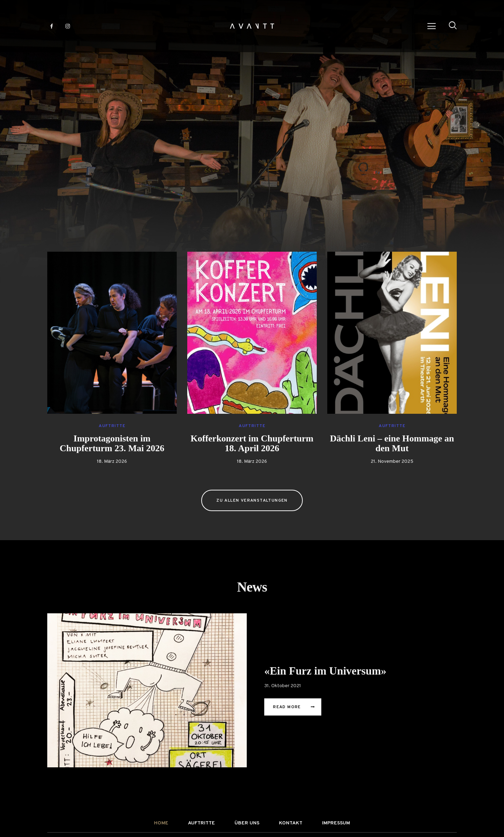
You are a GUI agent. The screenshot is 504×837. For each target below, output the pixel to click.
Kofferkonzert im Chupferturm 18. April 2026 (252, 444)
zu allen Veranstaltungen (252, 501)
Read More (287, 707)
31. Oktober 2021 (283, 686)
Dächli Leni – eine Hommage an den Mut (392, 444)
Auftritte (112, 426)
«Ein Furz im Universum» (327, 671)
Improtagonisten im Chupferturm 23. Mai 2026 (112, 444)
